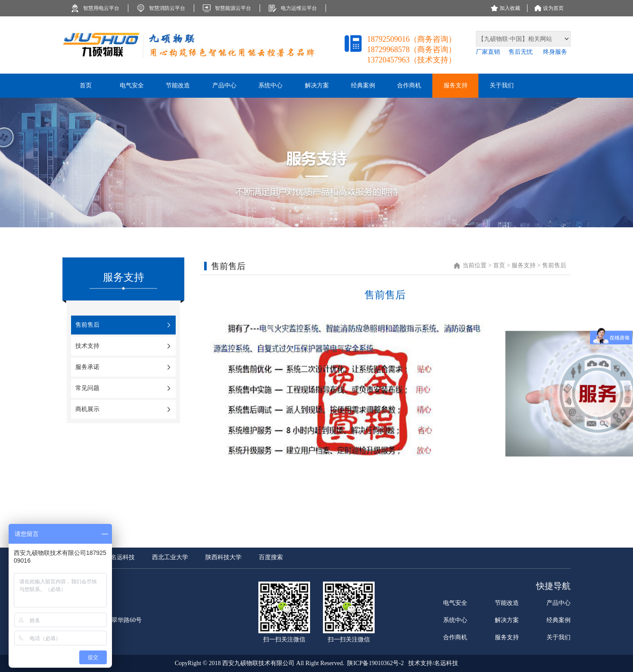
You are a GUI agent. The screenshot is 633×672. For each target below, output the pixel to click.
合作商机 (455, 637)
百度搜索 (271, 557)
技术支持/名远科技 (433, 663)
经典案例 (559, 620)
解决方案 (507, 620)
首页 (500, 265)
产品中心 (559, 603)
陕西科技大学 (223, 557)
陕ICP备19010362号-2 (375, 663)
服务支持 (524, 265)
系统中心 (455, 620)
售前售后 (554, 265)
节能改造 (507, 603)
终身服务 (555, 52)
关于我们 (559, 637)
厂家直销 (488, 52)
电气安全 (455, 603)
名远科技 (123, 557)
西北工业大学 (170, 557)
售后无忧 (521, 52)
